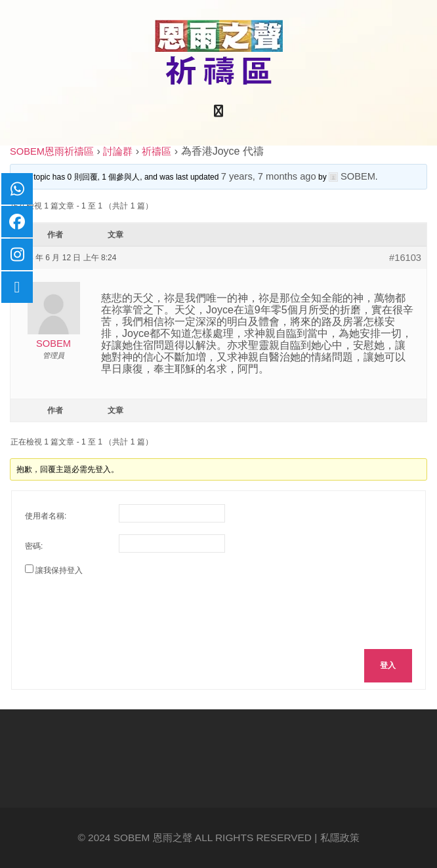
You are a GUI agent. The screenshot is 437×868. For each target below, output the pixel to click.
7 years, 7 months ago (269, 176)
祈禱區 (156, 151)
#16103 (405, 258)
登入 (388, 665)
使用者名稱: (46, 516)
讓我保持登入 (59, 570)
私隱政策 (340, 838)
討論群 (118, 151)
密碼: (34, 546)
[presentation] (125, 610)
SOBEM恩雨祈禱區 (52, 151)
